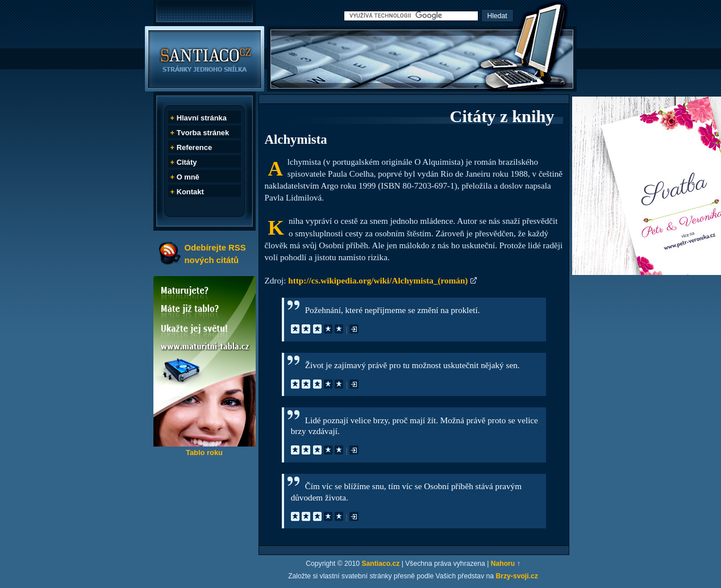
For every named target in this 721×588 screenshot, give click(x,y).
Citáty (187, 162)
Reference (194, 147)
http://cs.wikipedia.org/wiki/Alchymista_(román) (378, 280)
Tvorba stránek (203, 133)
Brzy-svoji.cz (517, 576)
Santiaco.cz (380, 564)
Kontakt (190, 192)
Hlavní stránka (202, 118)
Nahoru (503, 564)
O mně (188, 177)
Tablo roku (204, 453)
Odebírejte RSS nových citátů (215, 254)
